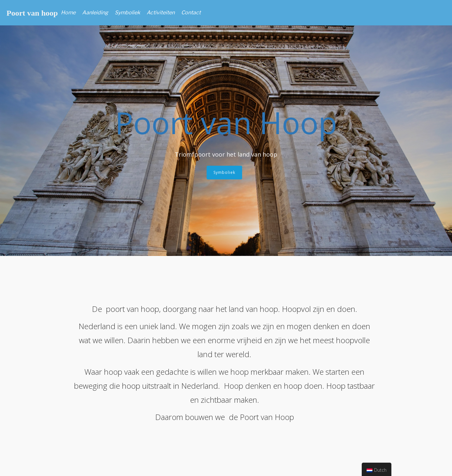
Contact (191, 13)
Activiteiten (161, 13)
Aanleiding (95, 13)
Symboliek (127, 13)
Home (68, 13)
